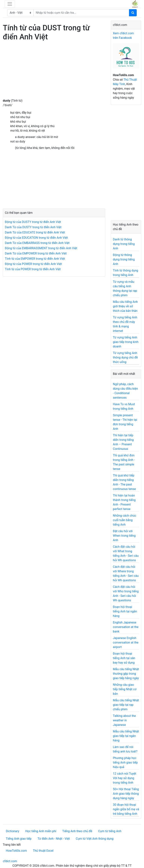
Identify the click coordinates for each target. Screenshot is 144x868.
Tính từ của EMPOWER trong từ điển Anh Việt (35, 259)
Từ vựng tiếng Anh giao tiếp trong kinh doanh (126, 342)
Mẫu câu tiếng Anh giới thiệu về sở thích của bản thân (125, 306)
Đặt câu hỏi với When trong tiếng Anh (124, 536)
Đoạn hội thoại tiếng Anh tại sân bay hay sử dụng (124, 658)
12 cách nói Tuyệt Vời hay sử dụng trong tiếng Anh (125, 778)
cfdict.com (10, 861)
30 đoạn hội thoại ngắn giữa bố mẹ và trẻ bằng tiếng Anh (126, 809)
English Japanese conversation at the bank (126, 627)
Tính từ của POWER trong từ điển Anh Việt (33, 269)
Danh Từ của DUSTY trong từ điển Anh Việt (33, 227)
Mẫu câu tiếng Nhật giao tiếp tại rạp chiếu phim (126, 705)
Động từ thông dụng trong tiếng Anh (124, 259)
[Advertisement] (54, 72)
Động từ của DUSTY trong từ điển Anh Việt (33, 222)
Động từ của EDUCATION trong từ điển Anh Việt (36, 238)
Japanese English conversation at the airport (126, 643)
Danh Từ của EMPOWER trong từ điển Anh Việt (36, 253)
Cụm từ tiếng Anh (110, 831)
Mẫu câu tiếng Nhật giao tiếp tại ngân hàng (126, 736)
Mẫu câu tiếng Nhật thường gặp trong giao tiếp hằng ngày (126, 674)
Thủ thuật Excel (43, 851)
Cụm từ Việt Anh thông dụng (95, 839)
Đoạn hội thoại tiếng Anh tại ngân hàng (125, 611)
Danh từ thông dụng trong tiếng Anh (124, 244)
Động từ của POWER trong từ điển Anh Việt (33, 264)
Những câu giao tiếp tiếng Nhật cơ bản (125, 689)
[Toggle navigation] (10, 4)
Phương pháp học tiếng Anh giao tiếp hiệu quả (125, 763)
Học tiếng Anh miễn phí (41, 831)
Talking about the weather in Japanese (124, 720)
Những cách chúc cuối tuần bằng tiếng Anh (125, 520)
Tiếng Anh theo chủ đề (77, 831)
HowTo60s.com (16, 851)
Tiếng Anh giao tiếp (19, 839)
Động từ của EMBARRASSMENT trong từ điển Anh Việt (41, 248)
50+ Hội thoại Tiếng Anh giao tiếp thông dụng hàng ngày (126, 794)
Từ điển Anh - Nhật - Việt (54, 839)
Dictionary (13, 831)
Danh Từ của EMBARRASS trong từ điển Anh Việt (37, 243)
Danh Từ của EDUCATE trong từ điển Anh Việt (35, 232)
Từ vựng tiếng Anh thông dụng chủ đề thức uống (125, 357)
